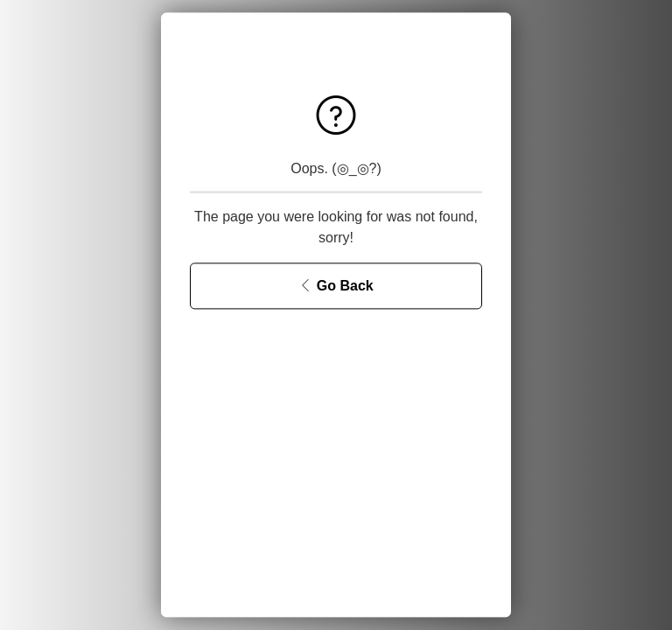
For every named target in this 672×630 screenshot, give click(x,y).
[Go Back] (336, 287)
